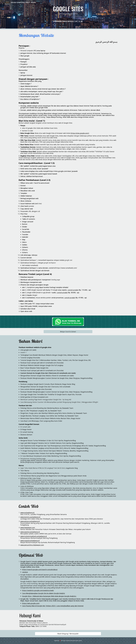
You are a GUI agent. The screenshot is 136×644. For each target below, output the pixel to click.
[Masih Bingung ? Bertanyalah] (68, 634)
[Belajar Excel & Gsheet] (68, 332)
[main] (68, 10)
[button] (134, 2)
